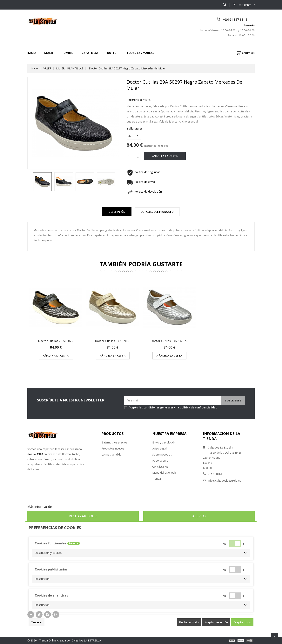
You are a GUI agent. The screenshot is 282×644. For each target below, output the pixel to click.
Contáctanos (160, 467)
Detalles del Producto (157, 212)
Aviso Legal (159, 448)
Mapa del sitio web (164, 473)
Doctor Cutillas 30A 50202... (169, 341)
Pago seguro (160, 460)
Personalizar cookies (68, 507)
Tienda (157, 479)
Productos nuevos (113, 448)
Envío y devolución (164, 442)
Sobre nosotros (162, 454)
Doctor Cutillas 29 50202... (56, 341)
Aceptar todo (242, 622)
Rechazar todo (83, 516)
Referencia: (134, 100)
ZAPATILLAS (90, 53)
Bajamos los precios (114, 442)
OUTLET (113, 53)
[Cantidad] (131, 156)
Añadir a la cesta (165, 156)
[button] (141, 553)
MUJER (49, 53)
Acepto (199, 516)
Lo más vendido (111, 454)
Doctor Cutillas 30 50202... (113, 341)
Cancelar (37, 622)
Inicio (32, 53)
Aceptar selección (216, 622)
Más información (40, 507)
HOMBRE (67, 53)
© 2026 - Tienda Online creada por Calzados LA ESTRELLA (64, 640)
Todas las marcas (140, 53)
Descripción (117, 212)
